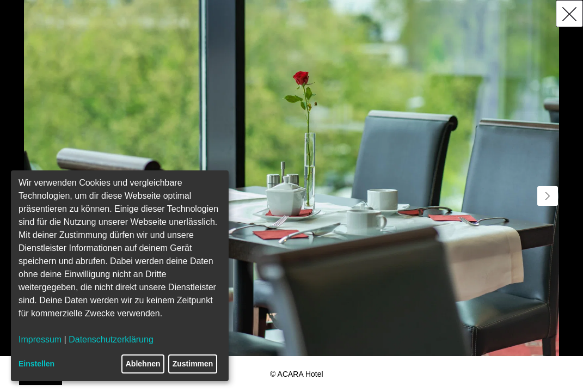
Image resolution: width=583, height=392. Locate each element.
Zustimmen (193, 364)
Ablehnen (143, 364)
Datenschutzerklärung (111, 339)
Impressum (40, 339)
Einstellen (36, 364)
